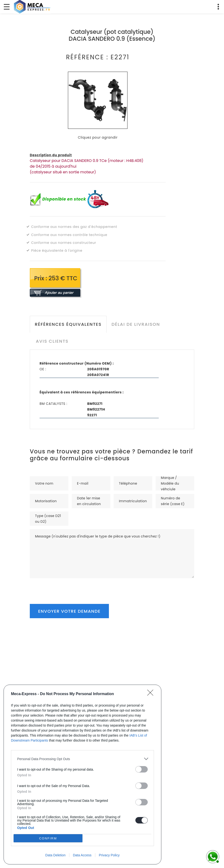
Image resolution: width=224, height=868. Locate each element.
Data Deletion (55, 855)
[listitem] (82, 759)
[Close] (152, 694)
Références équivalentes (68, 324)
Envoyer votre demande (69, 611)
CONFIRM (48, 838)
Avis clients (52, 341)
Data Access (82, 855)
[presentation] (66, 587)
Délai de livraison (136, 324)
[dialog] (82, 775)
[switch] (142, 769)
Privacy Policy (109, 855)
